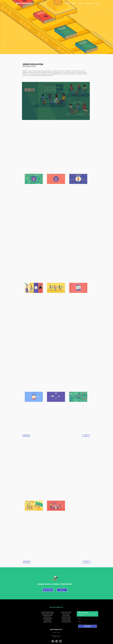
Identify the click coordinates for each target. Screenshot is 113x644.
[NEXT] (86, 436)
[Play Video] (56, 101)
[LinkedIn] (57, 641)
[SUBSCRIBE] (87, 626)
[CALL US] (62, 590)
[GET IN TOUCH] (48, 590)
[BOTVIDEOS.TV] (24, 3)
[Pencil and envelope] (55, 578)
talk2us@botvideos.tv (56, 635)
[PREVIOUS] (26, 436)
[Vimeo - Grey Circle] (53, 641)
